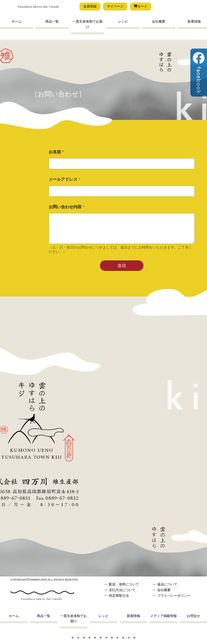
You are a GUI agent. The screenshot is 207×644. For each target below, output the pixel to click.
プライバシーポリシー (174, 596)
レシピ (123, 22)
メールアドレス (65, 179)
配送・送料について (124, 584)
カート (141, 6)
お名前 (56, 152)
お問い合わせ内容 (67, 207)
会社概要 (159, 22)
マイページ (115, 6)
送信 (122, 266)
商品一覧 (52, 22)
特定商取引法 (119, 596)
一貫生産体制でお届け (87, 24)
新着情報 (133, 616)
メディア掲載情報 (163, 616)
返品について (167, 584)
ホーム (17, 22)
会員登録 (90, 6)
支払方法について (122, 590)
